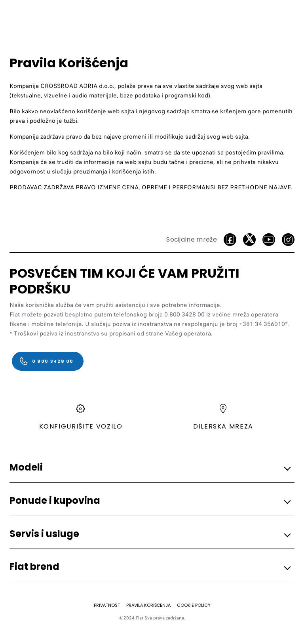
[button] (150, 468)
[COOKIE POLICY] (194, 605)
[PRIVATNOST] (107, 605)
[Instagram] (288, 240)
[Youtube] (269, 240)
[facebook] (230, 240)
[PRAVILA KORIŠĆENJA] (148, 605)
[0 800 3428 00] (48, 361)
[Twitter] (249, 240)
